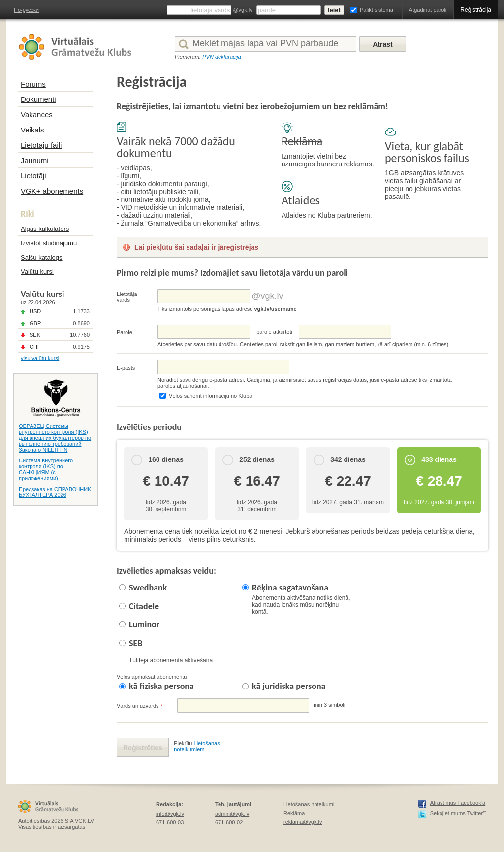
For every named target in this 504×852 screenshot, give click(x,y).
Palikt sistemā (377, 10)
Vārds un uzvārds (140, 706)
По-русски (26, 10)
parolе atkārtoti (274, 332)
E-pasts (126, 368)
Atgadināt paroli (428, 10)
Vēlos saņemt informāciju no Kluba (210, 396)
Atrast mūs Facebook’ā (458, 803)
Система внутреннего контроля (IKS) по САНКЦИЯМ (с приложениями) (46, 469)
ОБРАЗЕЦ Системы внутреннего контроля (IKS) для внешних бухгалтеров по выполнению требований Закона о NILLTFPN (55, 438)
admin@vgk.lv (232, 814)
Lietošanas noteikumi (309, 804)
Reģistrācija (476, 10)
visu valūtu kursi (40, 358)
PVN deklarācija (221, 57)
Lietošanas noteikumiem (197, 746)
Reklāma (294, 813)
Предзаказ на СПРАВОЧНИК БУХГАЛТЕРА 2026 (55, 492)
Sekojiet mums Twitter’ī (458, 813)
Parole (125, 332)
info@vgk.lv (170, 814)
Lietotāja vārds (127, 297)
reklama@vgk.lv (303, 822)
